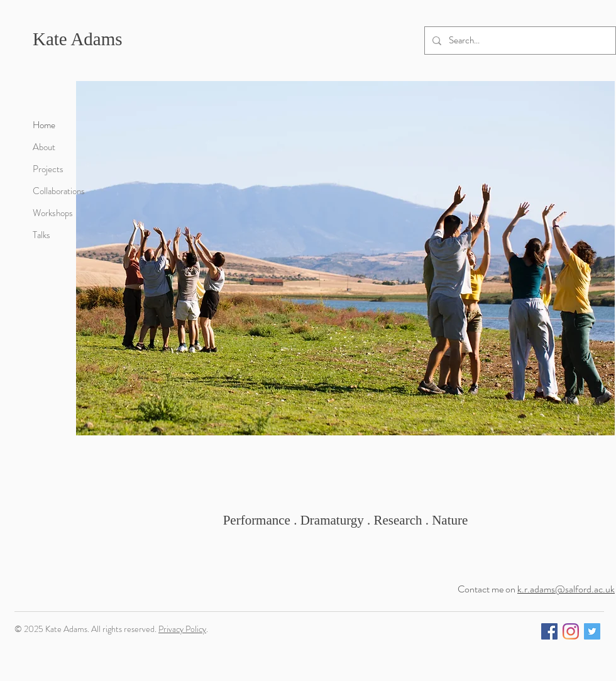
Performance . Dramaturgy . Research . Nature (346, 520)
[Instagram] (571, 631)
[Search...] (519, 41)
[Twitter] (592, 631)
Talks (41, 235)
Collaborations (59, 191)
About (44, 147)
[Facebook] (549, 631)
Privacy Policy (182, 629)
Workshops (53, 213)
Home (44, 125)
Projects (48, 169)
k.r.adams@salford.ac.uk (566, 589)
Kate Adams (78, 39)
